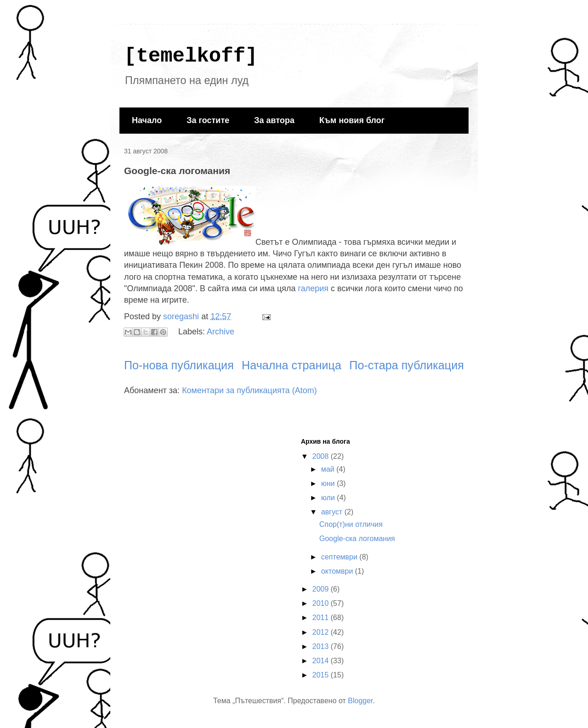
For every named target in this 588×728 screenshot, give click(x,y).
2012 (322, 632)
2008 (322, 456)
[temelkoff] (191, 56)
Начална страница (291, 365)
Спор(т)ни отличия (351, 524)
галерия (314, 288)
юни (329, 483)
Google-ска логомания (357, 539)
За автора (274, 120)
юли (329, 498)
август (333, 512)
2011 (322, 618)
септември (340, 557)
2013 (322, 646)
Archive (220, 332)
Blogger (360, 701)
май (329, 469)
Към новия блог (352, 120)
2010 (322, 603)
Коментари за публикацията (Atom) (249, 390)
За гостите (208, 120)
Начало (147, 120)
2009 (322, 589)
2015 (322, 675)
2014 (322, 661)
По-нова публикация (179, 365)
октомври (338, 571)
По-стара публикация (407, 365)
